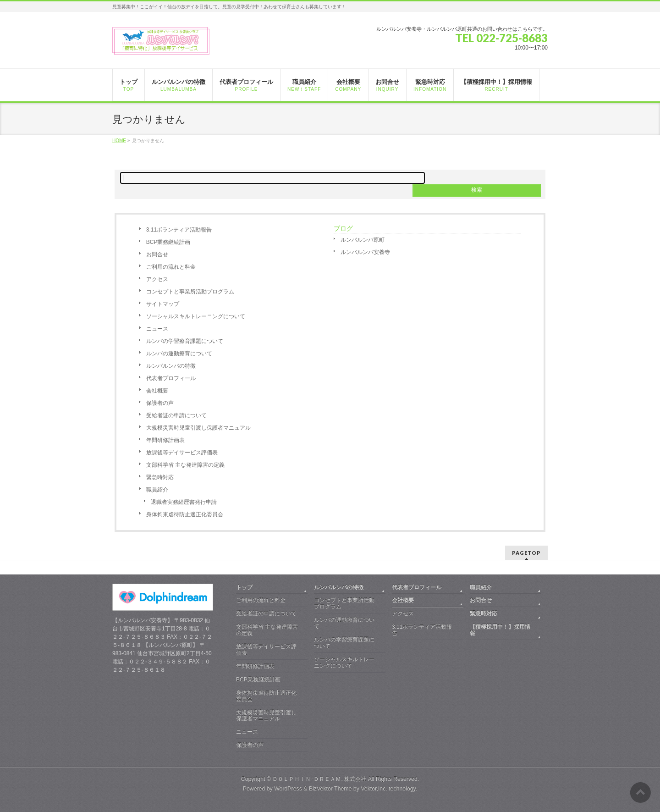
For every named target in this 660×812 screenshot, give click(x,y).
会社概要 (157, 391)
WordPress (288, 789)
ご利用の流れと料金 (171, 267)
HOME (119, 141)
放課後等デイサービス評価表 (182, 453)
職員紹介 (157, 490)
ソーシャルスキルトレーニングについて (196, 316)
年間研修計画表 (165, 440)
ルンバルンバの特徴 (171, 366)
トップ (244, 587)
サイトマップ (163, 304)
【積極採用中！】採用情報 (500, 630)
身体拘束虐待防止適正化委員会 (185, 514)
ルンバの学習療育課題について (185, 341)
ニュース (157, 329)
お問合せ (157, 254)
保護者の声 (160, 403)
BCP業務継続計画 (168, 242)
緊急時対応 (160, 477)
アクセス (157, 279)
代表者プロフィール (171, 378)
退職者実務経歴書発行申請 (184, 502)
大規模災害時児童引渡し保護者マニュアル (198, 428)
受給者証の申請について (176, 415)
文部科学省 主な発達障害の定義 (185, 465)
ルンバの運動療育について (179, 354)
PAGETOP (526, 553)
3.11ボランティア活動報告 (179, 230)
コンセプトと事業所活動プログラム (190, 292)
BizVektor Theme (330, 789)
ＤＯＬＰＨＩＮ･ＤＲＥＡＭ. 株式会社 (319, 779)
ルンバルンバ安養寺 (365, 252)
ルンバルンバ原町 (363, 240)
